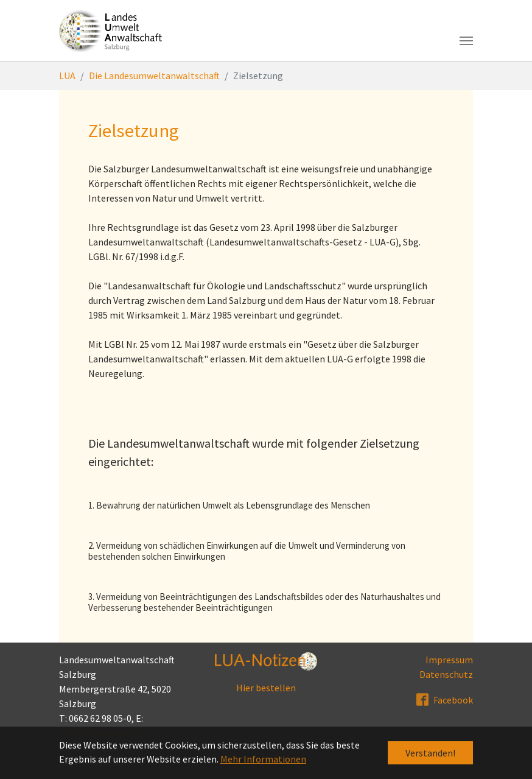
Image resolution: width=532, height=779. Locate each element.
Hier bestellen (266, 688)
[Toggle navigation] (466, 41)
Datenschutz (446, 674)
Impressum (449, 660)
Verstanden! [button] (430, 753)
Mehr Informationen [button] (263, 759)
